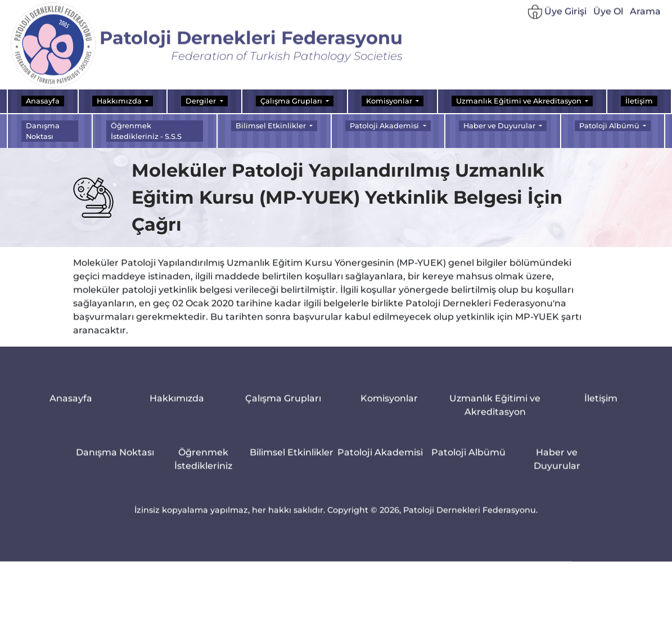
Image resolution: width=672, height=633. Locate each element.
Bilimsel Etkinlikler (292, 459)
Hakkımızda (177, 405)
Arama (645, 15)
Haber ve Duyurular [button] (500, 126)
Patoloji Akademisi (380, 459)
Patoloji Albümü (468, 459)
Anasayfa (43, 101)
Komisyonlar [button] (390, 101)
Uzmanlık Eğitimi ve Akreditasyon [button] (520, 101)
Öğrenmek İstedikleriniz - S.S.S (146, 131)
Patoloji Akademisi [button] (385, 126)
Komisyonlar (389, 405)
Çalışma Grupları (283, 405)
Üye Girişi (557, 15)
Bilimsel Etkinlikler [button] (272, 126)
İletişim (639, 101)
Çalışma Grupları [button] (292, 101)
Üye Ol (608, 15)
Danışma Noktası (43, 131)
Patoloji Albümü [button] (610, 126)
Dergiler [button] (202, 101)
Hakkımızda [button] (120, 101)
